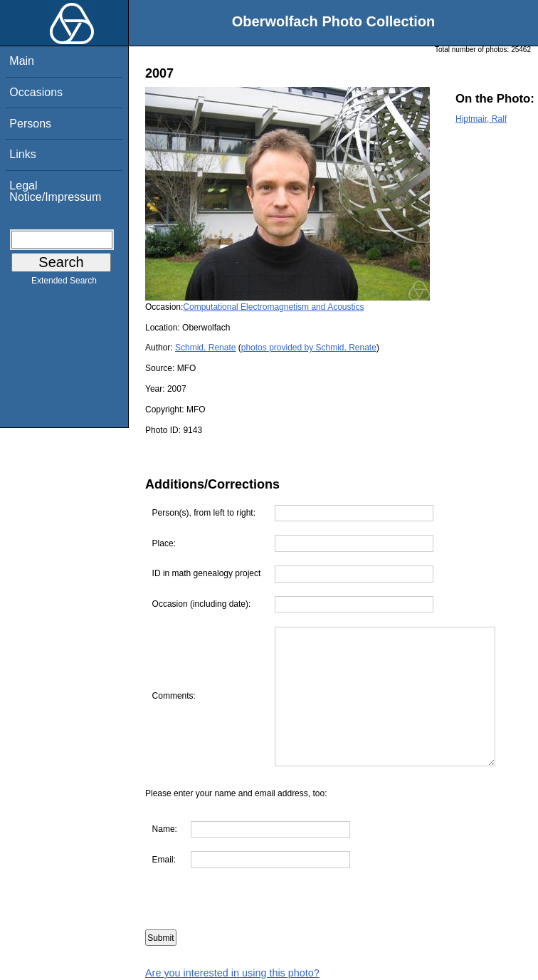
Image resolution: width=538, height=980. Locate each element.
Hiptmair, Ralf (481, 119)
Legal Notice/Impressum (55, 191)
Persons (30, 124)
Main (22, 61)
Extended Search (64, 283)
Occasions (36, 92)
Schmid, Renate (205, 348)
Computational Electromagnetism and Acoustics (273, 307)
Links (22, 154)
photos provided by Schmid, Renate (309, 348)
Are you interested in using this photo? (232, 973)
